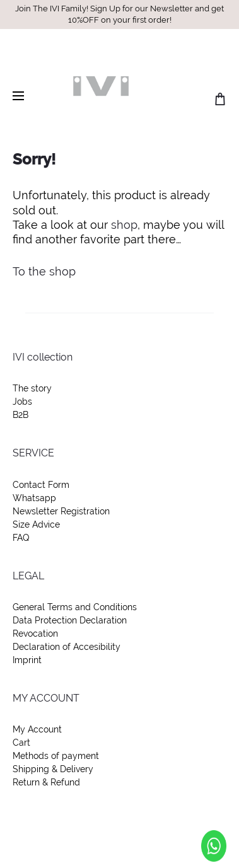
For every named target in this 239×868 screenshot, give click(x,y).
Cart (21, 743)
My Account (37, 729)
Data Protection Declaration (70, 620)
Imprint (27, 660)
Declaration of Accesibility (67, 647)
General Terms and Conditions (75, 607)
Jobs (22, 402)
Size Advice (36, 524)
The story (32, 388)
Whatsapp (34, 498)
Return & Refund (46, 782)
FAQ (21, 538)
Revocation (35, 634)
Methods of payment (56, 756)
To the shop (44, 271)
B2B (20, 415)
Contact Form (41, 485)
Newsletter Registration (61, 511)
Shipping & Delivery (53, 769)
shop (124, 225)
